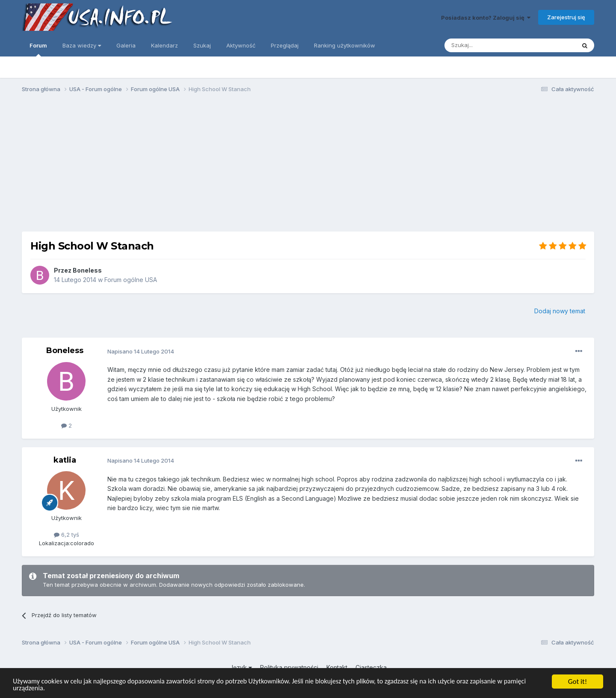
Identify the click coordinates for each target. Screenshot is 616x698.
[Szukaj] (489, 45)
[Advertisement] (308, 166)
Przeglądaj (285, 45)
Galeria (126, 45)
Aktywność (241, 45)
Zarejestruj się (566, 17)
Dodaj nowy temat (560, 311)
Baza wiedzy (82, 45)
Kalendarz (164, 45)
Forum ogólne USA (131, 280)
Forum (38, 49)
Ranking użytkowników (345, 45)
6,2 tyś (67, 535)
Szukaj (202, 45)
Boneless (87, 270)
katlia (65, 460)
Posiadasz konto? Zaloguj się (486, 18)
